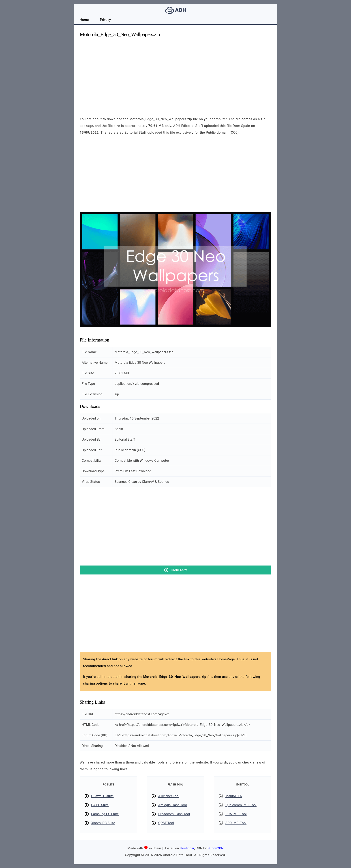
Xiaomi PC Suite (103, 823)
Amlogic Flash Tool (172, 805)
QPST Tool (166, 823)
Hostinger (187, 848)
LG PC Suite (100, 805)
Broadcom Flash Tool (174, 814)
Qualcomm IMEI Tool (241, 805)
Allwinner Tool (169, 796)
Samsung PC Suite (105, 814)
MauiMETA (234, 796)
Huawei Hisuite (102, 796)
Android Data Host (175, 10)
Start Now (179, 570)
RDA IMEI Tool (236, 814)
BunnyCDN (216, 848)
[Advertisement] (175, 73)
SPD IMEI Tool (236, 823)
